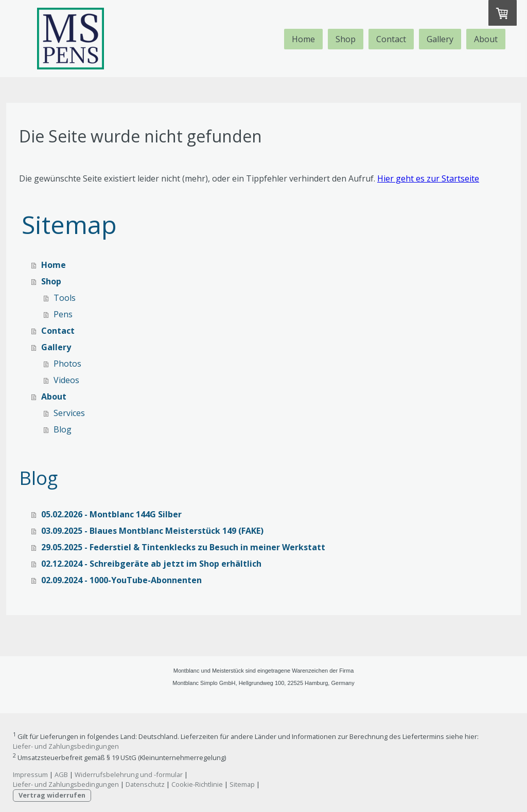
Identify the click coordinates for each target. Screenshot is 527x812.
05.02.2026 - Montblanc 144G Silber (111, 514)
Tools (65, 298)
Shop (346, 39)
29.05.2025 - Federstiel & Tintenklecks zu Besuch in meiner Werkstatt (183, 547)
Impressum (30, 774)
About (486, 39)
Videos (66, 380)
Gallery (440, 39)
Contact (391, 39)
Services (69, 413)
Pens (63, 314)
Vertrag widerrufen (52, 795)
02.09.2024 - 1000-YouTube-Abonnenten (121, 580)
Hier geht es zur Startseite (428, 178)
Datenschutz (145, 784)
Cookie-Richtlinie (197, 784)
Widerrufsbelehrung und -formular (129, 774)
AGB (61, 774)
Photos (67, 364)
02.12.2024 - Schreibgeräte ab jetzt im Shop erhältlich (151, 564)
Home (303, 39)
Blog (63, 429)
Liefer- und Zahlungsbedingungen (66, 746)
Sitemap (242, 784)
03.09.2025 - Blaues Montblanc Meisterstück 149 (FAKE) (152, 531)
